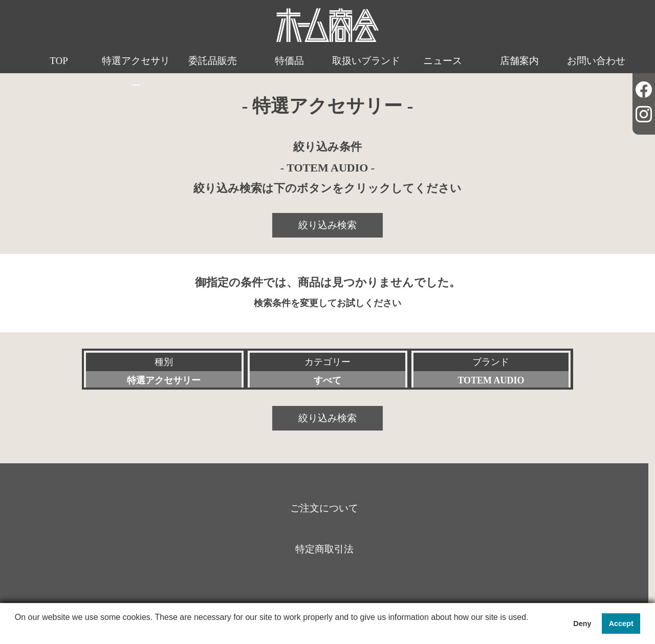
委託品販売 (213, 61)
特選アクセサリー (136, 73)
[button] (16, 631)
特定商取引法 (324, 549)
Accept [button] (621, 624)
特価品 (289, 61)
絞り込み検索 (327, 225)
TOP (59, 61)
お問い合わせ (596, 61)
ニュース (443, 61)
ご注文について (324, 508)
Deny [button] (582, 624)
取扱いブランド (366, 61)
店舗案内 (519, 61)
